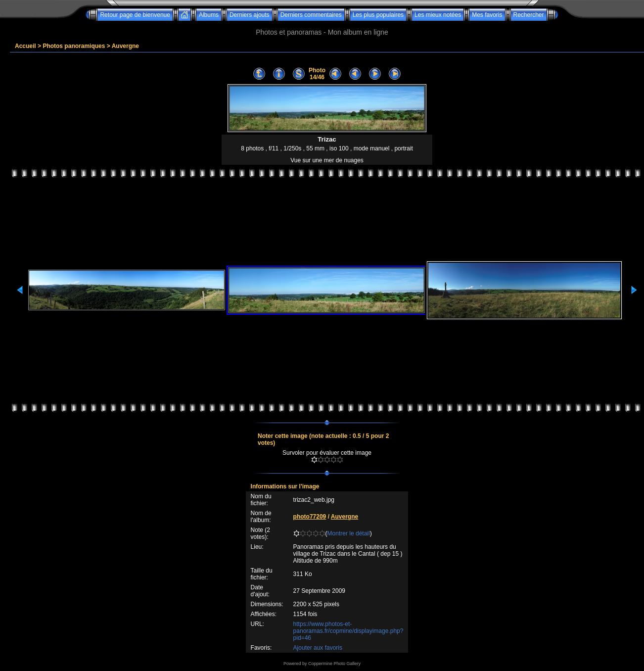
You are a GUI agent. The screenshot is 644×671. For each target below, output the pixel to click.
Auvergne (125, 46)
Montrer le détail (349, 533)
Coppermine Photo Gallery (334, 664)
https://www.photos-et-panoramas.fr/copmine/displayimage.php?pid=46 (348, 631)
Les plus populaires (378, 15)
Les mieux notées (438, 15)
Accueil (25, 46)
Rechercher (529, 15)
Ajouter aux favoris (318, 648)
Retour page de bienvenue (135, 15)
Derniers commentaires (311, 15)
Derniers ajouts (250, 15)
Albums (209, 15)
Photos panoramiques (74, 46)
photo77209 (310, 517)
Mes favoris (487, 15)
